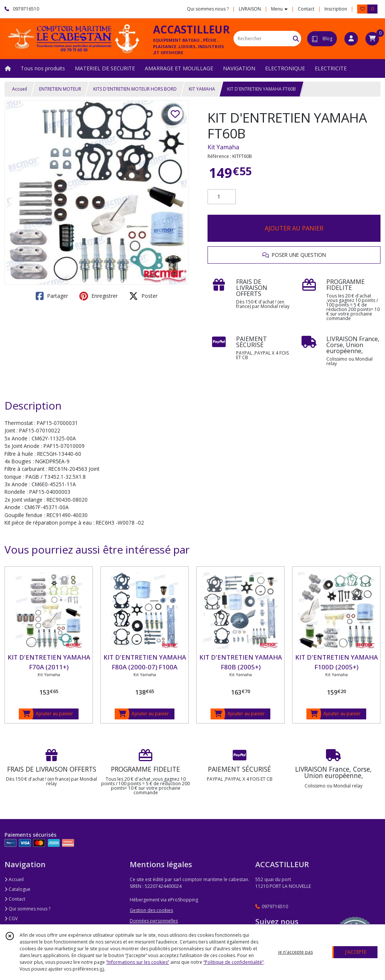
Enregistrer (99, 296)
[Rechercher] (296, 39)
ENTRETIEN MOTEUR (60, 89)
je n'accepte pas (296, 952)
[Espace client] (351, 39)
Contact (306, 9)
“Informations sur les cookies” (138, 962)
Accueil (20, 89)
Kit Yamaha (223, 147)
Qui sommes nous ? (27, 909)
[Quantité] (222, 197)
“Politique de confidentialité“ (233, 962)
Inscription (336, 9)
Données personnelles (154, 921)
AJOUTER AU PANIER (294, 228)
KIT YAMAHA (202, 89)
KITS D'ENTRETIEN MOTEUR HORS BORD (135, 89)
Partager (52, 296)
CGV (11, 919)
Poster (143, 296)
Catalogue (17, 889)
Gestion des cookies (151, 910)
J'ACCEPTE (356, 952)
